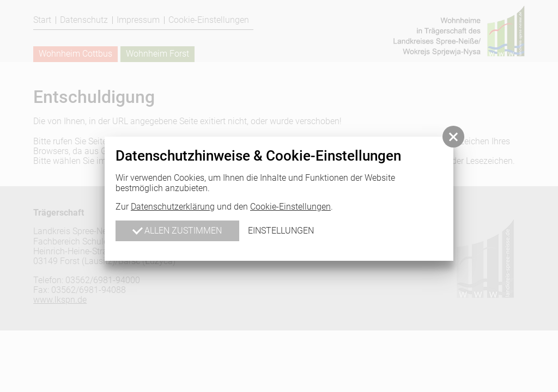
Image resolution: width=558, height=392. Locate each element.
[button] (453, 137)
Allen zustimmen (177, 230)
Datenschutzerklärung (173, 207)
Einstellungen (281, 231)
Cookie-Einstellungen (290, 207)
